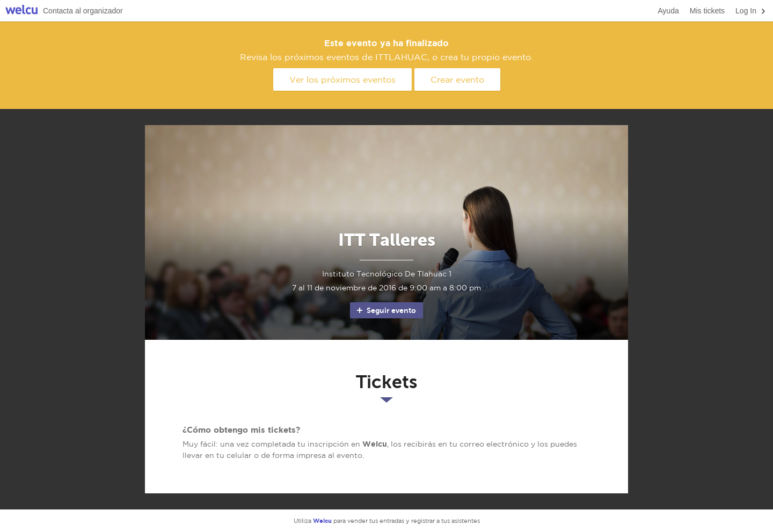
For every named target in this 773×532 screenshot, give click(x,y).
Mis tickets (707, 11)
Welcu (21, 11)
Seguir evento (386, 310)
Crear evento (457, 79)
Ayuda (668, 11)
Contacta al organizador (83, 11)
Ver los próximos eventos (342, 79)
